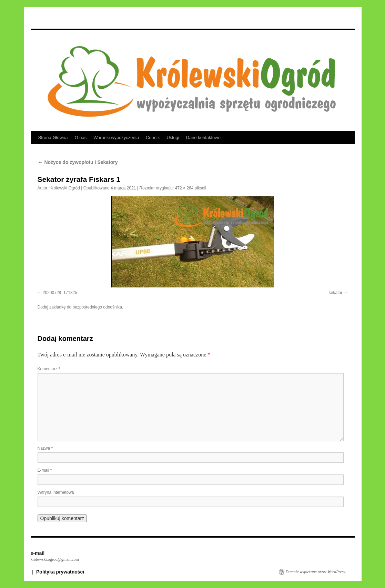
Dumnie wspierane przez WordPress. (316, 572)
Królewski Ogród (65, 188)
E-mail (45, 470)
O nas (81, 138)
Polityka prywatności (60, 572)
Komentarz (49, 369)
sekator (336, 293)
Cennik (153, 138)
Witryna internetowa (56, 492)
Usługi (173, 138)
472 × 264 (184, 188)
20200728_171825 (60, 293)
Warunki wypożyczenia (116, 138)
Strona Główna (53, 138)
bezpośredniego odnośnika (97, 307)
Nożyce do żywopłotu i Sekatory (78, 162)
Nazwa (45, 448)
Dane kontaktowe (203, 138)
